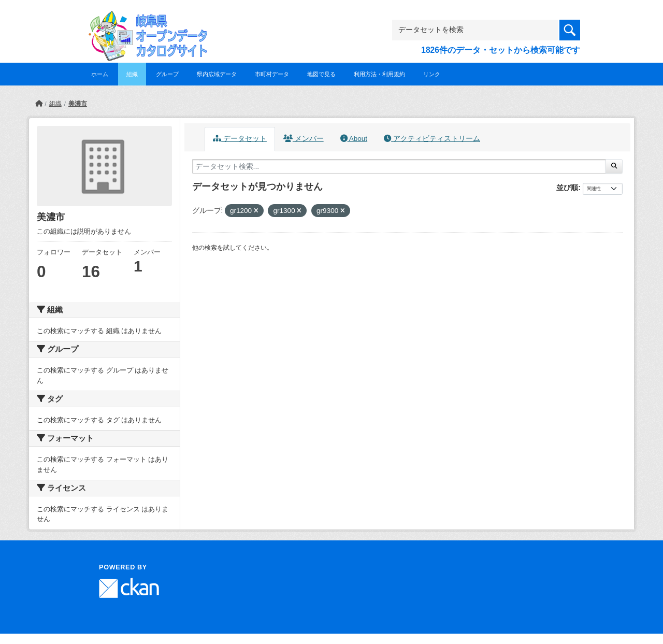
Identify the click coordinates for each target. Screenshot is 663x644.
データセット (240, 139)
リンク (432, 74)
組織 (132, 74)
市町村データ (272, 74)
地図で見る (321, 74)
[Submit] (614, 166)
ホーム (100, 74)
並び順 (567, 188)
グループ (167, 74)
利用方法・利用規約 (379, 74)
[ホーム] (39, 104)
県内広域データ (217, 74)
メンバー (304, 139)
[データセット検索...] (399, 166)
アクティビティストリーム (432, 139)
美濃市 (78, 104)
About (354, 139)
